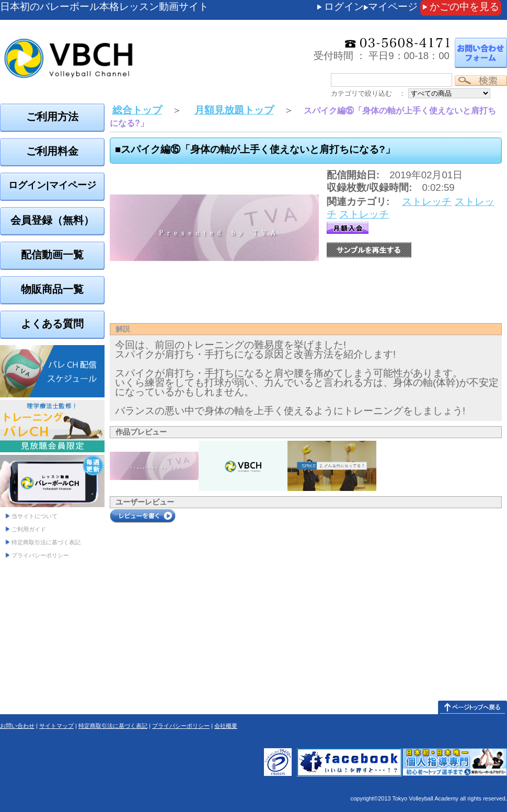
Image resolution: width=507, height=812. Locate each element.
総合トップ (137, 110)
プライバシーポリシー (40, 555)
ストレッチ (427, 202)
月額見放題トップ (234, 110)
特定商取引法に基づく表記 (46, 542)
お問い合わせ (17, 726)
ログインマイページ (371, 7)
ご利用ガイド (29, 529)
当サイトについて (34, 516)
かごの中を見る (464, 7)
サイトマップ (56, 726)
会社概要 (226, 726)
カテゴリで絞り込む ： (368, 93)
